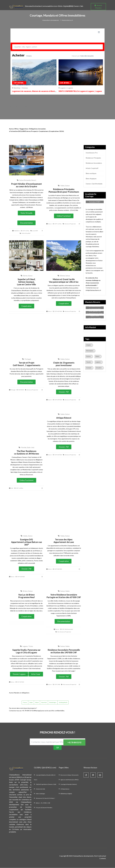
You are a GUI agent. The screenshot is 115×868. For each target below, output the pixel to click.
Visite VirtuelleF (25, 233)
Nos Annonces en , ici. (19, 106)
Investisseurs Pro (91, 153)
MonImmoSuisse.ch (67, 20)
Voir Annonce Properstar (63, 632)
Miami (37, 703)
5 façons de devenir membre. (44, 809)
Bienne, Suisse (64, 276)
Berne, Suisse (27, 276)
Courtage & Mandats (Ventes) (69, 785)
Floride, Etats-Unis (26, 447)
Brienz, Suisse (27, 591)
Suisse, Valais (64, 591)
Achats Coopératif (92, 168)
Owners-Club (76, 6)
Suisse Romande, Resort (26, 180)
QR (57, 748)
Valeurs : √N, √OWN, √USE (43, 804)
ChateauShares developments (51, 20)
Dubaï (31, 703)
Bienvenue (29, 6)
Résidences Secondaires (94, 163)
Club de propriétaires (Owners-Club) (46, 785)
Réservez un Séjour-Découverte (69, 775)
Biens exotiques (91, 173)
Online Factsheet (64, 216)
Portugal (26, 359)
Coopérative (26, 306)
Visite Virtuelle (26, 213)
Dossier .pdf (64, 392)
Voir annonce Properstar (69, 685)
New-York (44, 703)
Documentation (26, 223)
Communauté (46, 6)
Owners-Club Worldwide (94, 184)
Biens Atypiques (91, 179)
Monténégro (53, 703)
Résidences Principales (93, 158)
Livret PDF (34, 231)
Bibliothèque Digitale (66, 794)
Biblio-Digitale (63, 6)
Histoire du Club (40, 790)
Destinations (37, 6)
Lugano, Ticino (26, 646)
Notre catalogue (40, 794)
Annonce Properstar (69, 224)
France (25, 703)
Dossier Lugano (19, 674)
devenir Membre (98, 7)
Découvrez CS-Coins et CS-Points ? (45, 799)
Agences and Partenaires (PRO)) (69, 780)
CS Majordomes (65, 790)
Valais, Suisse (64, 186)
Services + (55, 6)
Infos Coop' (36, 674)
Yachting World (63, 703)
